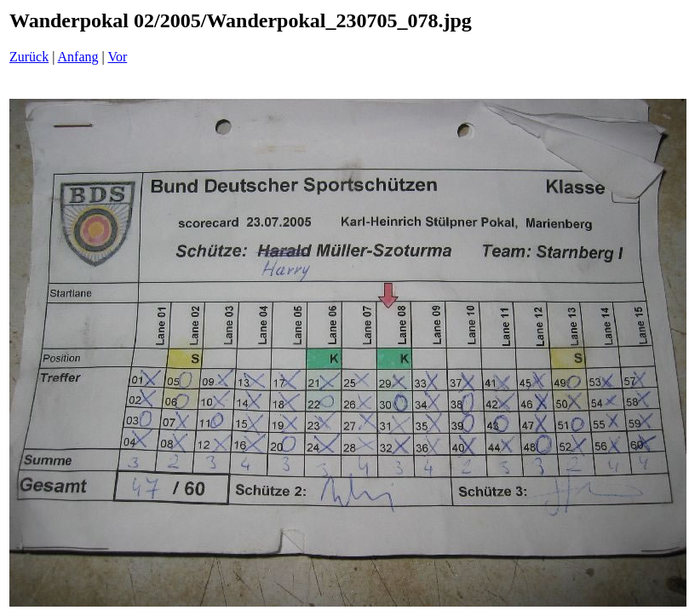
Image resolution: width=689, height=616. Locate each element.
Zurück (29, 57)
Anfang (78, 57)
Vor (117, 57)
